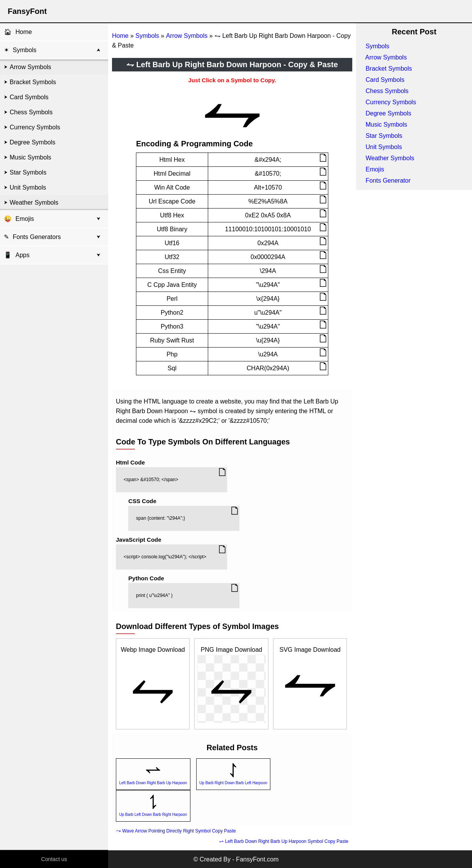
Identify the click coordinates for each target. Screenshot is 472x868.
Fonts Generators (37, 237)
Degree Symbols (32, 142)
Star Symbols (28, 172)
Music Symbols (31, 157)
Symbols (25, 50)
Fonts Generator (388, 181)
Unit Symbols (28, 187)
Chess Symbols (31, 112)
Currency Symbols (35, 127)
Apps (17, 255)
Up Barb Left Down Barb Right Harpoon (153, 815)
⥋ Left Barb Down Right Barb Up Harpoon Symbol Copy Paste (284, 841)
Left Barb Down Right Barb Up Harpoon (153, 783)
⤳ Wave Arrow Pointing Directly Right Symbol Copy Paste (176, 831)
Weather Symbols (34, 203)
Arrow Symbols (31, 67)
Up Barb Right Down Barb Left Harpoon (233, 783)
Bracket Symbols (33, 82)
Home (24, 32)
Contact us (54, 859)
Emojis (25, 219)
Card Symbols (29, 97)
